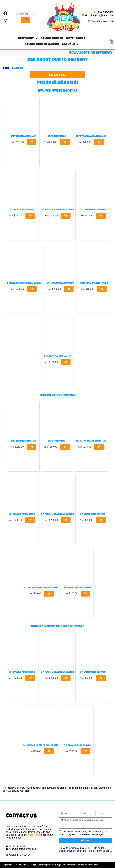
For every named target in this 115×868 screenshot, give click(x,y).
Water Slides (76, 38)
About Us (70, 44)
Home (6, 68)
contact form (33, 835)
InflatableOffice (91, 865)
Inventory (28, 38)
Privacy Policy (74, 851)
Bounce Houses (52, 38)
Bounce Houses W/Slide (42, 44)
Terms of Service (96, 851)
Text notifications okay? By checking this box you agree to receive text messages (83, 833)
